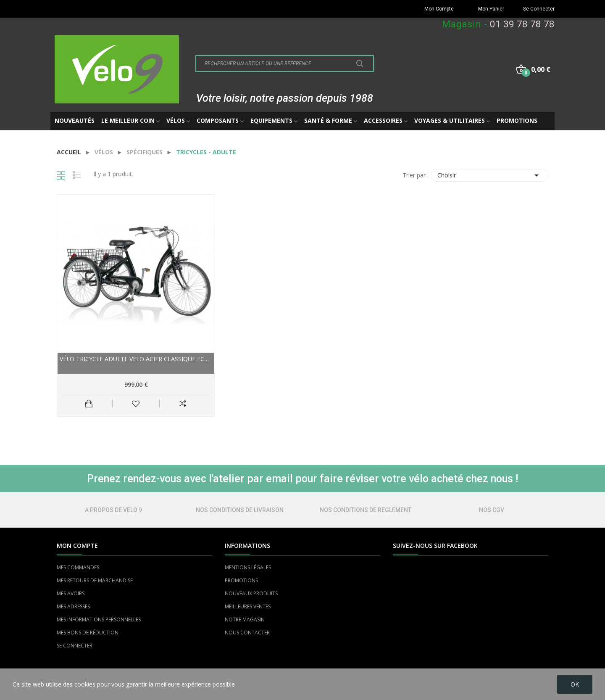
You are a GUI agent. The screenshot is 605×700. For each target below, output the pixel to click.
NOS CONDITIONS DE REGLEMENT (366, 510)
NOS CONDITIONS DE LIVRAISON (240, 510)
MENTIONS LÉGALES (248, 567)
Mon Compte (439, 9)
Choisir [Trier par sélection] (489, 175)
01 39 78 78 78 (522, 24)
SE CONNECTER (75, 646)
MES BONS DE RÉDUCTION (88, 633)
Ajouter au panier (89, 404)
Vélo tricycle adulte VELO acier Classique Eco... (136, 359)
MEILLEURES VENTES (248, 606)
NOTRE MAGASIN (245, 619)
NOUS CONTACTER (247, 633)
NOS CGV (492, 510)
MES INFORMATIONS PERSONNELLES (99, 619)
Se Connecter (539, 9)
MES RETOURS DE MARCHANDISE (95, 580)
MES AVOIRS (71, 593)
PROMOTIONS (241, 580)
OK (575, 684)
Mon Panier (491, 9)
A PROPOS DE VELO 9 (113, 510)
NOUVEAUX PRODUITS (251, 593)
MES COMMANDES (78, 567)
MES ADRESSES (73, 606)
